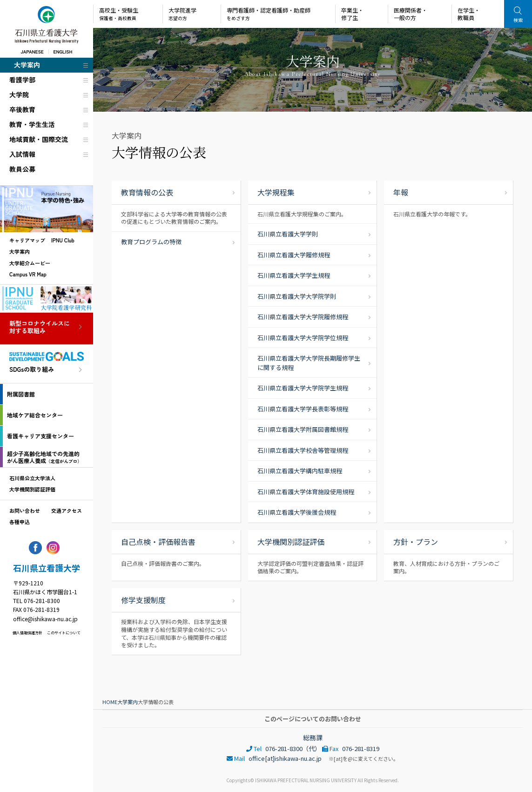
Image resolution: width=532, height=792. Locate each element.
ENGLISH (63, 51)
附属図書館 (21, 394)
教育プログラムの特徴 (151, 242)
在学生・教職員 (469, 14)
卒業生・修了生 (352, 14)
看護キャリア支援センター (40, 436)
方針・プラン (416, 542)
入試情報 (22, 154)
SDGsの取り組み (32, 370)
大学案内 (27, 65)
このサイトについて (64, 633)
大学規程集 (276, 192)
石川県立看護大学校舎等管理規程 (303, 450)
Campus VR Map (28, 274)
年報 (401, 192)
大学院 (19, 94)
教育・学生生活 (32, 124)
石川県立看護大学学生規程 (294, 275)
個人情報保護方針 (27, 633)
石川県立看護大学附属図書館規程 (303, 429)
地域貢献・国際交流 (39, 139)
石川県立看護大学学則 (288, 234)
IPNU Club (63, 240)
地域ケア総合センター (35, 415)
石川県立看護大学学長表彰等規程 (303, 409)
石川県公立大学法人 (32, 478)
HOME (110, 702)
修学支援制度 (143, 600)
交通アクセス (67, 510)
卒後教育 (22, 109)
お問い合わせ (25, 510)
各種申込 (20, 522)
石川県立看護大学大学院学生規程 (303, 388)
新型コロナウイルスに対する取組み (40, 328)
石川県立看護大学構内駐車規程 (300, 471)
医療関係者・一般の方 (411, 14)
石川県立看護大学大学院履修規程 (303, 317)
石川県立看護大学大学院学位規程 (303, 338)
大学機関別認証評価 (32, 489)
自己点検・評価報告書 (158, 542)
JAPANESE (32, 51)
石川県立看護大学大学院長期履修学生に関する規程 (309, 363)
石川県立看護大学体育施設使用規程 (306, 492)
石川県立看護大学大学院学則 (297, 296)
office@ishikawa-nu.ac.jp (45, 619)
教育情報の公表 (147, 192)
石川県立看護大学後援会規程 (297, 512)
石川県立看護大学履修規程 (294, 255)
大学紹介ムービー (30, 263)
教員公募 (22, 169)
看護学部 (22, 80)
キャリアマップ (27, 240)
